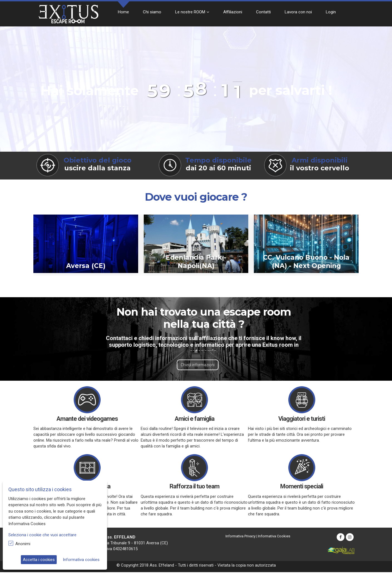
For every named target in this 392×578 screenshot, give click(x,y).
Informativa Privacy (240, 536)
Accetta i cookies (39, 560)
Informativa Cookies (274, 536)
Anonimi (23, 544)
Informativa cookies (81, 560)
